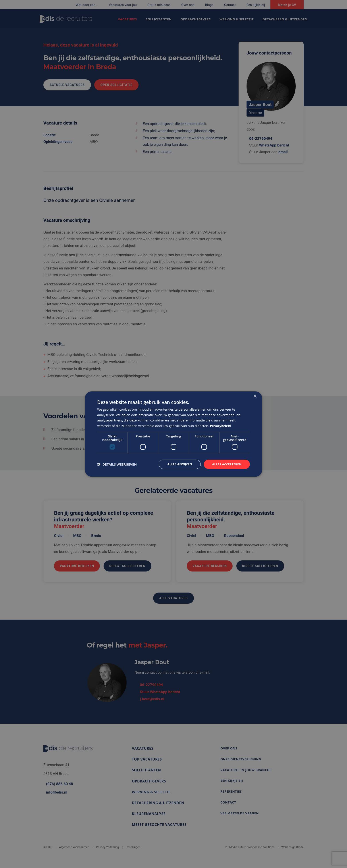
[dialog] (173, 434)
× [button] (255, 396)
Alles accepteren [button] (226, 464)
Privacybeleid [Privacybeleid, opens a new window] (221, 425)
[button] (117, 464)
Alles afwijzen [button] (177, 464)
